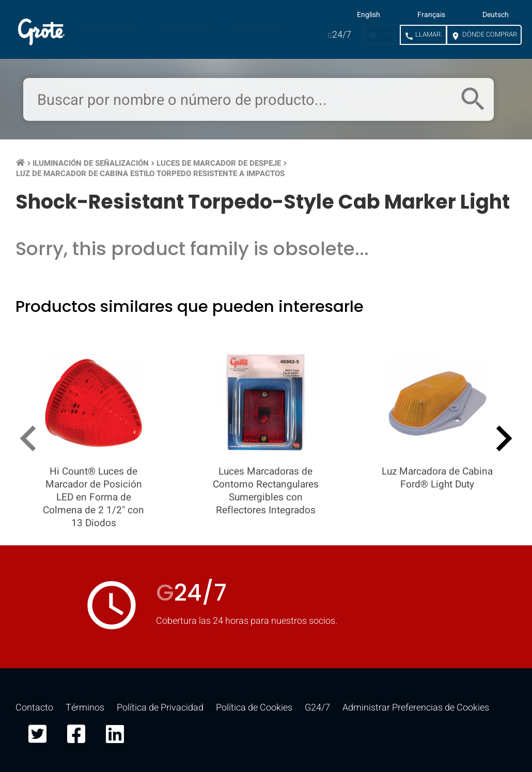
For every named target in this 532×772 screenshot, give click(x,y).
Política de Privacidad (160, 708)
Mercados (181, 28)
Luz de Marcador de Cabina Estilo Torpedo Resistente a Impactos (150, 174)
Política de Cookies (254, 708)
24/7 (339, 35)
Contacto (34, 708)
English (369, 15)
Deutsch (496, 15)
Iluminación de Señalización (91, 163)
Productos (106, 28)
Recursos (253, 28)
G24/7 (317, 708)
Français (431, 15)
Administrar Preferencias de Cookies (416, 708)
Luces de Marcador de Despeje (219, 163)
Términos (85, 708)
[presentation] (32, 440)
